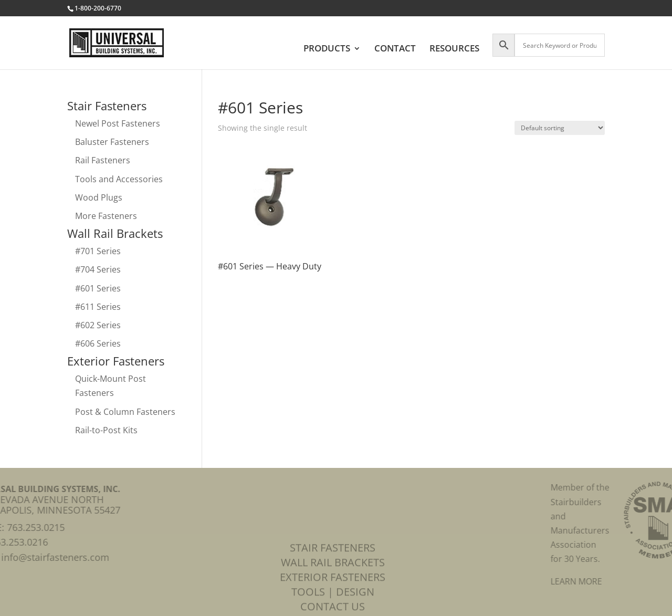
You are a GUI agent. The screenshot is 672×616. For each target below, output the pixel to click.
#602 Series (98, 325)
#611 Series (98, 307)
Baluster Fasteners (112, 142)
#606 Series (98, 343)
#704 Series (98, 269)
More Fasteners (106, 216)
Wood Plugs (99, 197)
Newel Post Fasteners (118, 123)
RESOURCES (454, 49)
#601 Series (98, 288)
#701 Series (98, 251)
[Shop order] (560, 128)
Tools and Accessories (119, 179)
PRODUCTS (327, 49)
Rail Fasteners (103, 160)
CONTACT (395, 49)
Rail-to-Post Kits (106, 430)
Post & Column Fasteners (125, 412)
